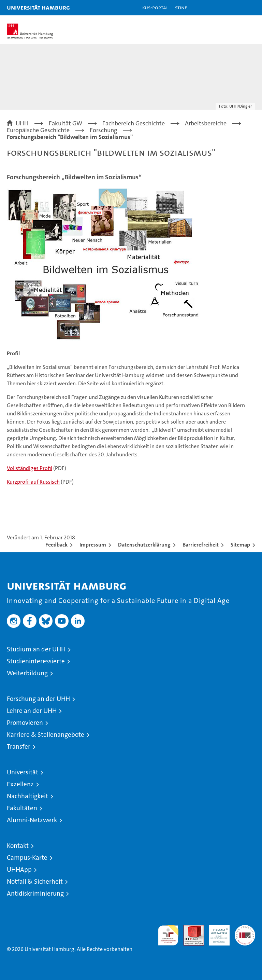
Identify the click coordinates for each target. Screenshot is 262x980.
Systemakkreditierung (245, 929)
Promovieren (25, 723)
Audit (190, 929)
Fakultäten (22, 808)
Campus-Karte (27, 858)
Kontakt (18, 846)
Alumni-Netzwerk (32, 820)
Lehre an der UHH (32, 711)
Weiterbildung (27, 673)
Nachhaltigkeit (27, 796)
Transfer (19, 747)
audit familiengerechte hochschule (168, 935)
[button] (235, 8)
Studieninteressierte (36, 661)
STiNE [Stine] (181, 7)
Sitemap (240, 545)
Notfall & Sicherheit (35, 881)
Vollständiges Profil (30, 468)
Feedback (56, 545)
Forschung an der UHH (38, 699)
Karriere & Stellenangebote (46, 735)
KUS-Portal (155, 7)
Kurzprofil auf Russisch (33, 482)
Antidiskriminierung (35, 893)
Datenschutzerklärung (144, 545)
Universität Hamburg (38, 7)
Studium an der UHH (36, 649)
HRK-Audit (216, 932)
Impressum (93, 545)
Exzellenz (20, 784)
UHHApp (19, 869)
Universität (23, 772)
